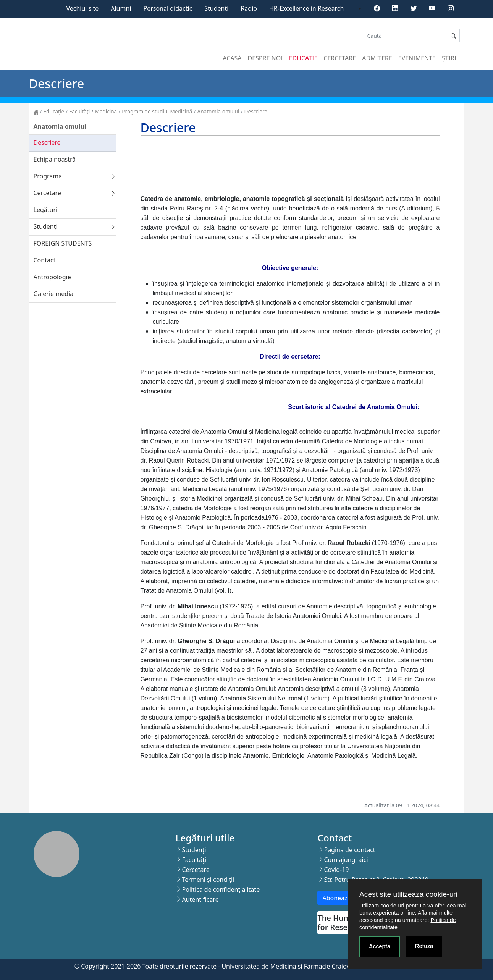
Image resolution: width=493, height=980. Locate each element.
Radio (249, 8)
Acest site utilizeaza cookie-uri (408, 894)
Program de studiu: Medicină (157, 111)
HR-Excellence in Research (306, 8)
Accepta (380, 946)
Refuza (424, 946)
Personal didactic (168, 8)
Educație (303, 58)
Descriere (256, 111)
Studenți (216, 8)
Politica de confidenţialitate (221, 889)
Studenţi (194, 850)
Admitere (377, 58)
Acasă (232, 58)
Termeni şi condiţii (208, 880)
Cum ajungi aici (346, 860)
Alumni (121, 8)
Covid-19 (336, 870)
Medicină (106, 111)
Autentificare (200, 899)
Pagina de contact (349, 850)
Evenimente (417, 58)
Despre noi (265, 58)
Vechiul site (82, 8)
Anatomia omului (218, 111)
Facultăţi (79, 111)
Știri (449, 58)
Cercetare (340, 58)
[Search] (406, 36)
